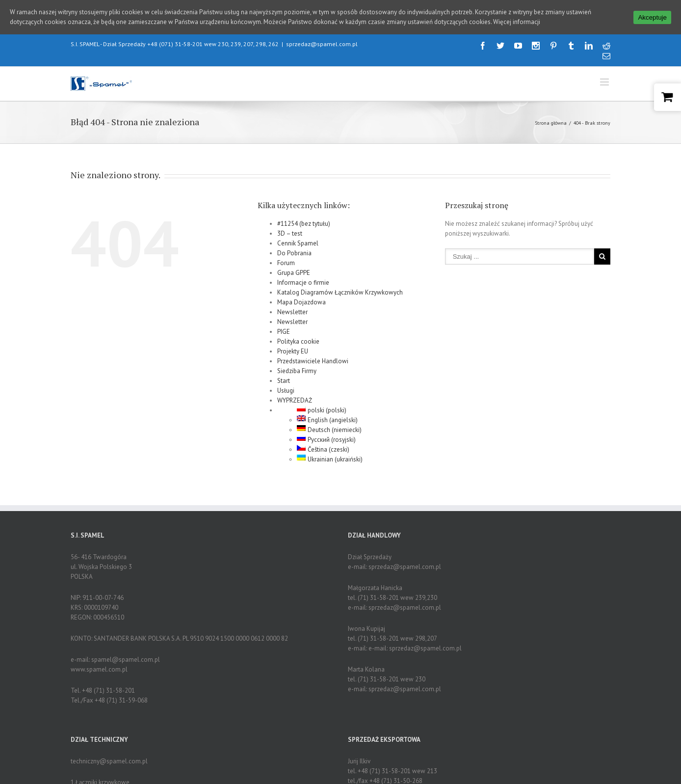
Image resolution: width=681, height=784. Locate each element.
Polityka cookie (298, 333)
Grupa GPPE (294, 264)
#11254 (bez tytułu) (304, 215)
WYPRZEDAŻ (295, 392)
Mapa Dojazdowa (301, 294)
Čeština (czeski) (323, 441)
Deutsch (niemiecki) (329, 421)
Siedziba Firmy (297, 363)
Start (284, 372)
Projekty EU (293, 343)
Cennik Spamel (298, 235)
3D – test (290, 225)
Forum (286, 255)
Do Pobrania (294, 245)
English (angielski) (327, 412)
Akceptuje (652, 17)
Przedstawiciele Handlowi (313, 353)
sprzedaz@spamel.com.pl (322, 36)
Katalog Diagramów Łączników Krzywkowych (340, 284)
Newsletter (292, 304)
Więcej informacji (517, 22)
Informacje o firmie (303, 274)
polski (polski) (322, 402)
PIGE (284, 323)
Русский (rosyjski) (326, 431)
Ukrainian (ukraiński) (330, 451)
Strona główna (551, 115)
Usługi (286, 382)
